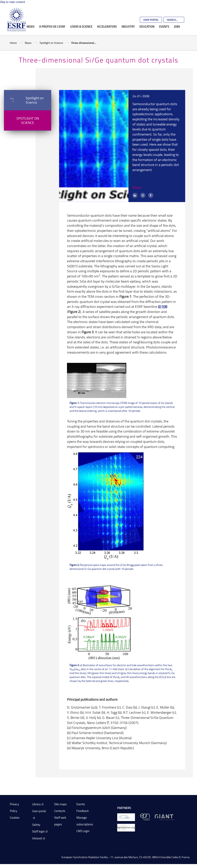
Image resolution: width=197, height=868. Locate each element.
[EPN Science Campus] (145, 817)
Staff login (38, 831)
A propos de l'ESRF (52, 26)
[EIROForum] (126, 817)
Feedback (83, 811)
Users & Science (81, 26)
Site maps (60, 804)
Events (164, 26)
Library (36, 804)
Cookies (15, 818)
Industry (128, 26)
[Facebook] (151, 195)
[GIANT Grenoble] (165, 817)
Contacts (60, 811)
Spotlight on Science (51, 43)
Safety (36, 825)
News (31, 26)
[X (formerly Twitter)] (143, 195)
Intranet (37, 838)
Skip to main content (13, 2)
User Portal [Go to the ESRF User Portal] (151, 20)
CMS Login (83, 831)
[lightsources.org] (126, 827)
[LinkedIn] (135, 195)
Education (147, 26)
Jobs (177, 26)
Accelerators (107, 26)
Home (13, 43)
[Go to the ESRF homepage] (16, 20)
